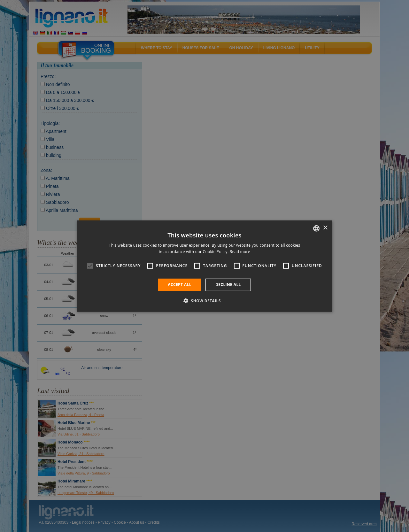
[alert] (204, 266)
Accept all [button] (180, 285)
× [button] (325, 228)
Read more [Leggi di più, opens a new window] (240, 252)
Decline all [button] (228, 285)
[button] (204, 301)
